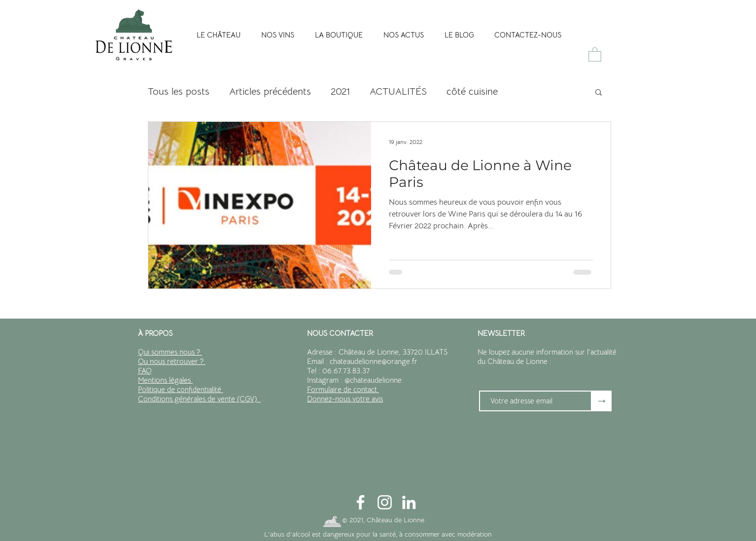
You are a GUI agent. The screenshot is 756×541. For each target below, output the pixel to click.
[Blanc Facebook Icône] (361, 502)
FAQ (145, 371)
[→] (602, 401)
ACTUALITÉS (398, 91)
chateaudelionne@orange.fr (374, 361)
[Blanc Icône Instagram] (385, 502)
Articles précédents (270, 91)
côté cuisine (472, 91)
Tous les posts (179, 91)
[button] (595, 54)
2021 (340, 91)
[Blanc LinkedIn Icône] (409, 502)
